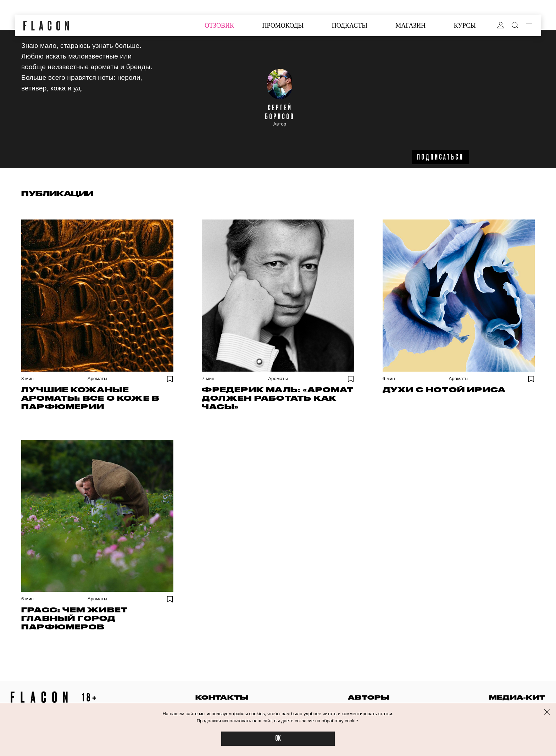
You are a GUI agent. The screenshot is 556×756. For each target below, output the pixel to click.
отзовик (219, 26)
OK (278, 738)
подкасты (350, 26)
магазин (410, 26)
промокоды (283, 26)
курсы (465, 26)
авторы (369, 697)
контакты (222, 697)
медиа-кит (517, 697)
